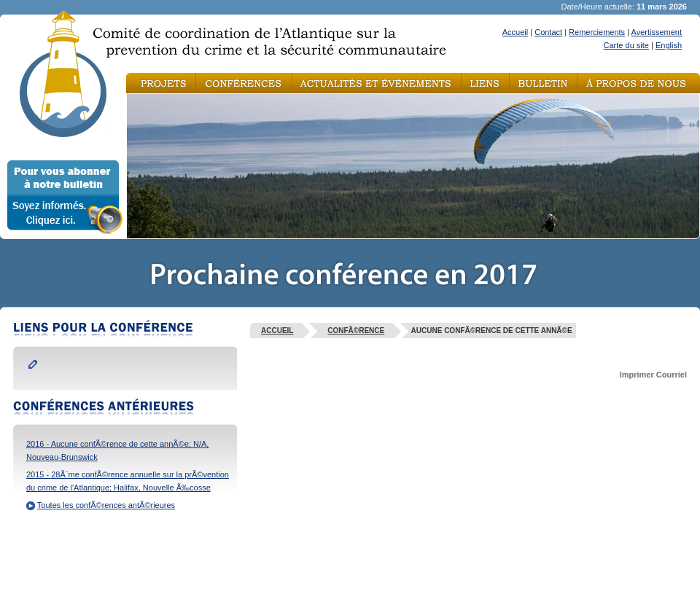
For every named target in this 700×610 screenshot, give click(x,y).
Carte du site (626, 45)
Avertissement (657, 32)
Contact (548, 32)
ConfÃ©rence (356, 331)
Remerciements (597, 32)
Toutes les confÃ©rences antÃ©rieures (106, 505)
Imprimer (637, 375)
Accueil (515, 32)
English (669, 45)
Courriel (672, 375)
